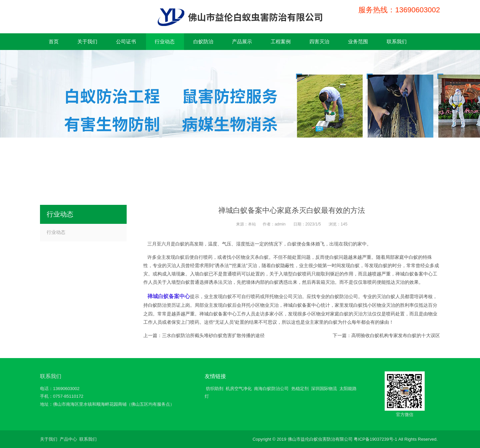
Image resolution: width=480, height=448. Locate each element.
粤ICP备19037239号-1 (375, 439)
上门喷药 (190, 322)
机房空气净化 (239, 389)
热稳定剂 (300, 389)
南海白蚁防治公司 (271, 389)
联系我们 (51, 376)
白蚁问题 (339, 257)
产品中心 (68, 439)
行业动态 (56, 232)
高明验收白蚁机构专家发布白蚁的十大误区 (396, 335)
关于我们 (49, 439)
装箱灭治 (325, 282)
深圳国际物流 (324, 389)
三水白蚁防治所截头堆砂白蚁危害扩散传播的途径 (213, 335)
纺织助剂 (215, 389)
